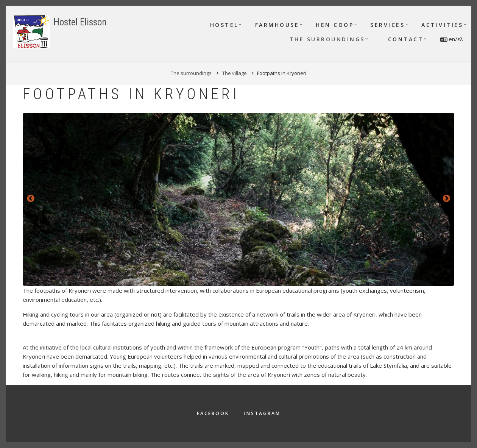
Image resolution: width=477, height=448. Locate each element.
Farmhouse (277, 25)
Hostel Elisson (80, 22)
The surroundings (327, 39)
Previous (31, 199)
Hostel (224, 25)
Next (446, 199)
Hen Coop (335, 25)
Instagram (262, 413)
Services (387, 25)
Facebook (213, 413)
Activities (442, 25)
